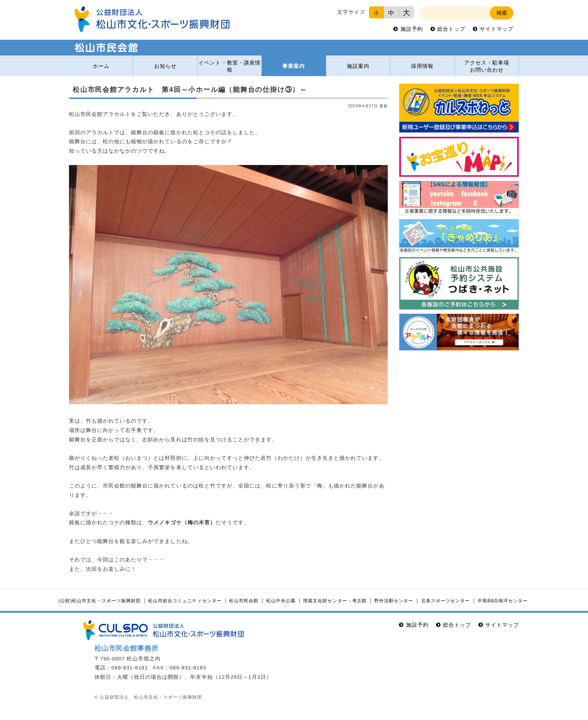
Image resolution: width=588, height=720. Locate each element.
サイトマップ (496, 29)
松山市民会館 (244, 601)
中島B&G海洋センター (503, 601)
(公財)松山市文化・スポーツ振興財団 (100, 601)
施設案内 (358, 66)
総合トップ (451, 29)
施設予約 (412, 29)
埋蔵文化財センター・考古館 (335, 601)
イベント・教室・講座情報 (229, 66)
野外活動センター (394, 601)
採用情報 (422, 66)
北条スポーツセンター (445, 601)
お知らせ (165, 66)
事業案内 (294, 66)
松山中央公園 (281, 601)
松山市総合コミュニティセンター (185, 601)
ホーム (101, 66)
